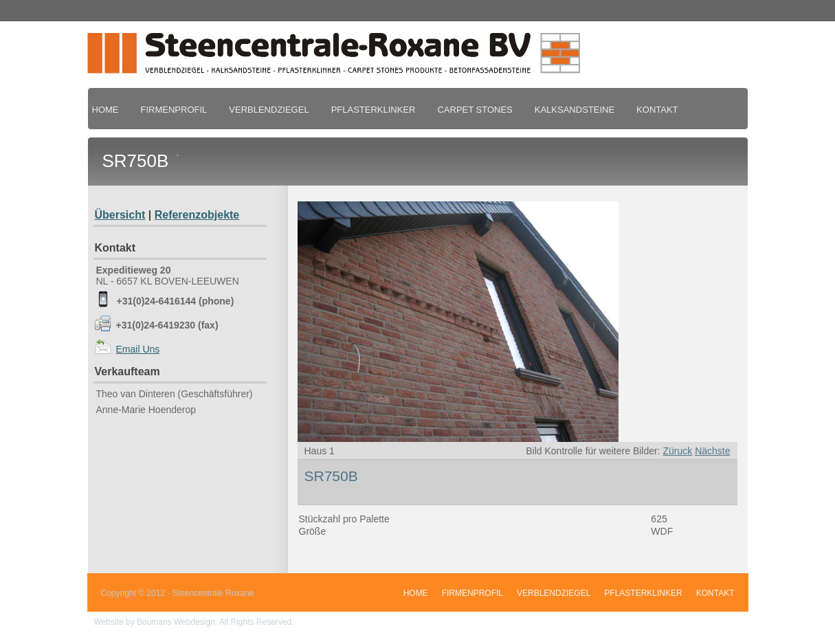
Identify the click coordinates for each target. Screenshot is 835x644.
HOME (105, 110)
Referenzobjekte (197, 215)
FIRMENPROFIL (174, 110)
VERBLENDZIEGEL (269, 110)
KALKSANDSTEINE (575, 110)
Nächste (712, 451)
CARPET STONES (475, 110)
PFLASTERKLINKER (374, 110)
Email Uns (138, 349)
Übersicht (120, 215)
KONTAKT (657, 110)
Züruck (677, 451)
